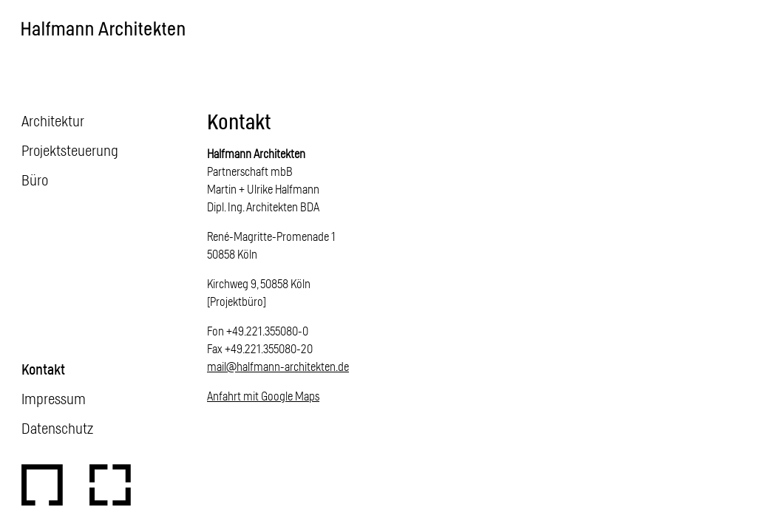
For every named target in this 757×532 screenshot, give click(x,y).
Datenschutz (57, 428)
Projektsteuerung (70, 150)
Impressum (54, 398)
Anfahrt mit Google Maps (263, 396)
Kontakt (43, 369)
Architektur (53, 120)
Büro (35, 180)
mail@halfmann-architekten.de (278, 366)
